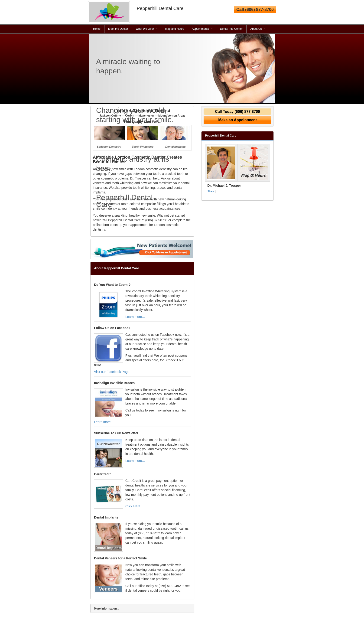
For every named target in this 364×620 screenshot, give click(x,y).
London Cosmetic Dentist (142, 113)
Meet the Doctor (118, 29)
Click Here (133, 506)
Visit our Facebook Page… (113, 372)
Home (97, 29)
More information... (107, 609)
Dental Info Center (231, 29)
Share (211, 191)
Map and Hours (175, 29)
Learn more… (135, 317)
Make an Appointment (237, 120)
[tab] (142, 609)
